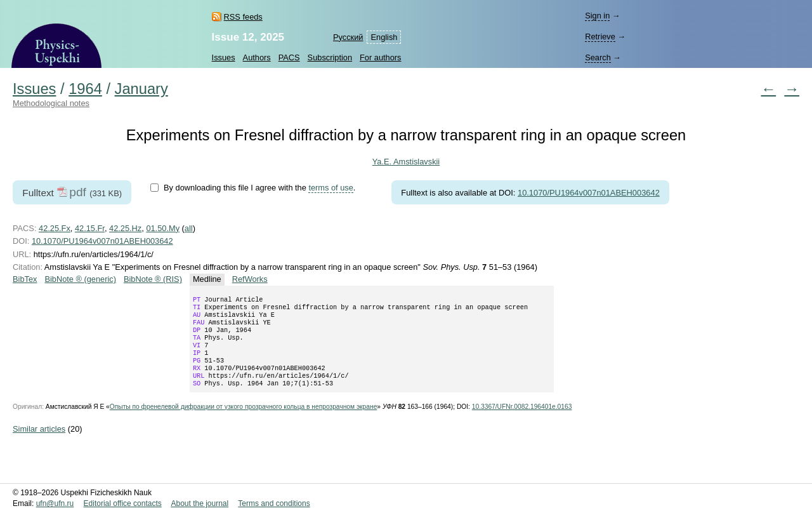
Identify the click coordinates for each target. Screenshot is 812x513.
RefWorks (250, 279)
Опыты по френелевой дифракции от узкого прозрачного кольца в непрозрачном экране (244, 422)
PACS (289, 57)
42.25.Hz (125, 228)
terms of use (331, 188)
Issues (224, 57)
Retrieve (600, 37)
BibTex (25, 279)
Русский (348, 37)
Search (598, 57)
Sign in (597, 16)
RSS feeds (243, 17)
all (189, 228)
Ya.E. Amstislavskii (406, 162)
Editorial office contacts (123, 504)
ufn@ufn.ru (55, 504)
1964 (85, 89)
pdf (78, 192)
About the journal (200, 504)
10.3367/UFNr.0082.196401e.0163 (522, 422)
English (384, 37)
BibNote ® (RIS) (153, 279)
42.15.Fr (90, 228)
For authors (380, 57)
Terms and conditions (274, 504)
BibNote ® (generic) (80, 279)
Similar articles (39, 444)
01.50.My (163, 228)
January (141, 89)
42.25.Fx (55, 228)
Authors (257, 57)
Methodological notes (51, 103)
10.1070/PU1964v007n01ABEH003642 (589, 193)
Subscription (330, 57)
